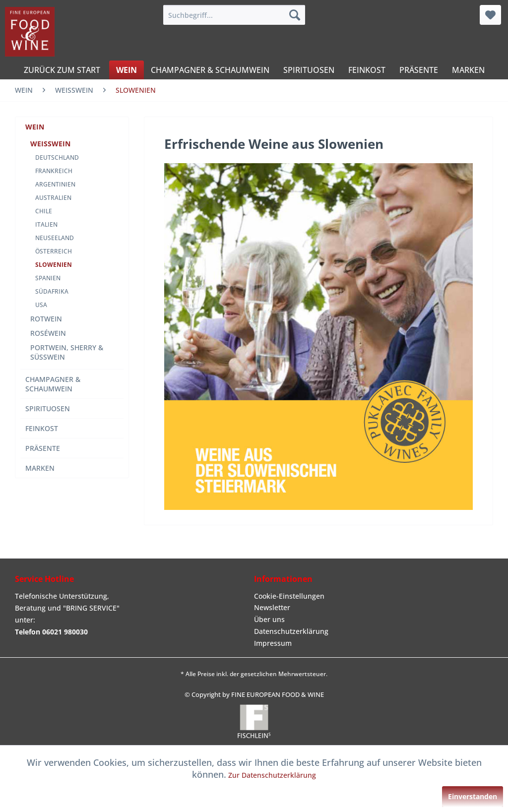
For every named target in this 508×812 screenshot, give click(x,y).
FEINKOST (42, 428)
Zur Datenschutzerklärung (272, 775)
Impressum (273, 643)
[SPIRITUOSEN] (309, 70)
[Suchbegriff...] (234, 15)
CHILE (44, 211)
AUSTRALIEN (53, 198)
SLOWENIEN (54, 265)
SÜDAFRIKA (52, 291)
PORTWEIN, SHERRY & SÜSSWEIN (67, 352)
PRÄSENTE (43, 448)
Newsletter (272, 607)
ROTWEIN (46, 319)
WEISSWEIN (50, 144)
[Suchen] (295, 15)
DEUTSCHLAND (57, 157)
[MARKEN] (468, 70)
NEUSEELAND (55, 238)
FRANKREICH (54, 171)
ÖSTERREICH (54, 251)
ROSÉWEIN (48, 333)
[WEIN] (127, 70)
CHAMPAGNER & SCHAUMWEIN (53, 384)
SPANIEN (48, 278)
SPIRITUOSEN (48, 408)
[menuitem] (234, 15)
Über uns (269, 619)
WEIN (35, 127)
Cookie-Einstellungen (289, 596)
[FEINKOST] (367, 70)
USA (41, 305)
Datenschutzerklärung (291, 631)
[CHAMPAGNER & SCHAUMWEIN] (210, 70)
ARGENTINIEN (55, 184)
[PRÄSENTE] (419, 70)
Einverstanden (473, 796)
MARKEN (40, 468)
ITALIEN (46, 224)
